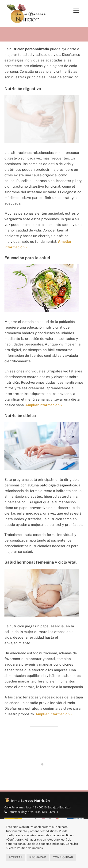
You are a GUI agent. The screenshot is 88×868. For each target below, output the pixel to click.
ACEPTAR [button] (16, 857)
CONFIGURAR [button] (63, 857)
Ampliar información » (54, 714)
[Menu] (76, 11)
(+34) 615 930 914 (47, 812)
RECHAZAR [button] (38, 857)
